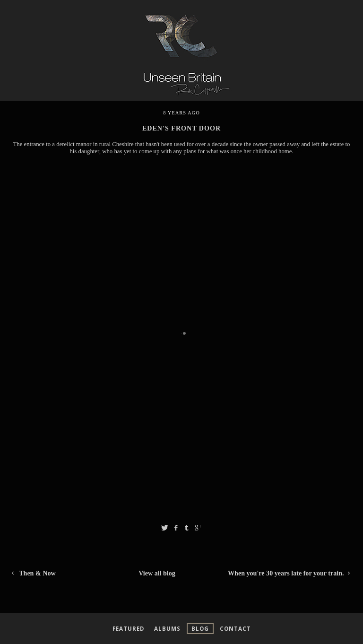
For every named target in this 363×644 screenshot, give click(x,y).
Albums (167, 629)
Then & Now (33, 573)
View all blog (157, 573)
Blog (200, 629)
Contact (235, 629)
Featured (128, 629)
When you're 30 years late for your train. (291, 573)
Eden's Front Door (181, 128)
